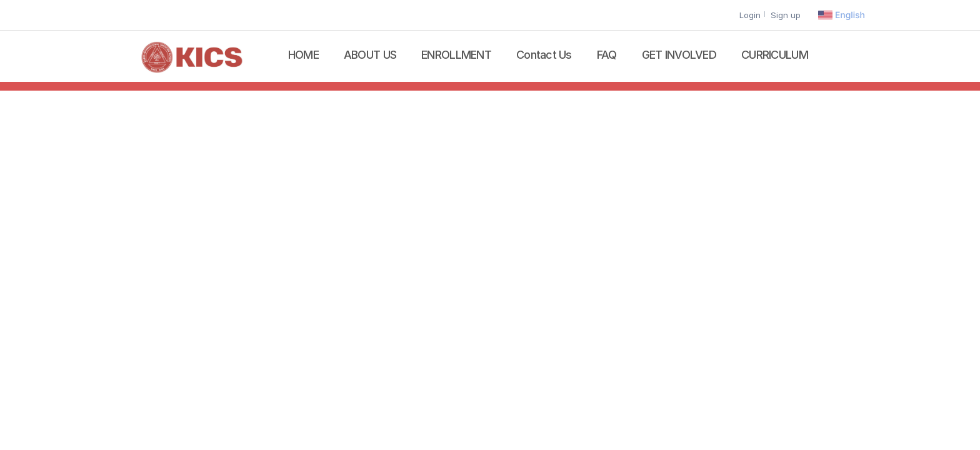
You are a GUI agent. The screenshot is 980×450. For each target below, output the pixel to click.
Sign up (786, 15)
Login (750, 15)
